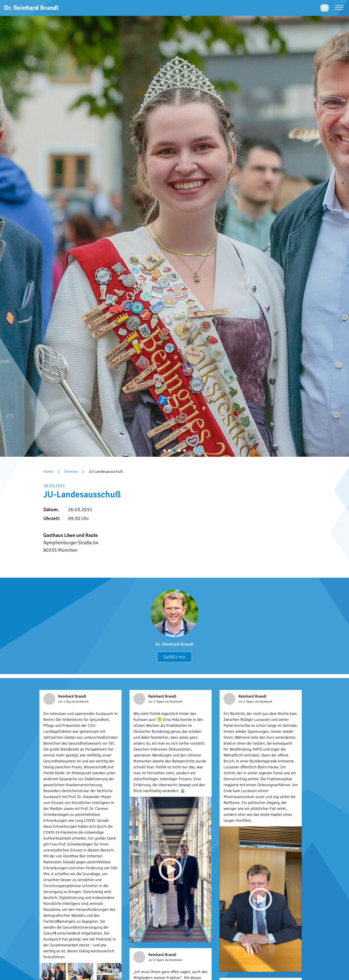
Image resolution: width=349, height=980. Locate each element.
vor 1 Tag (65, 702)
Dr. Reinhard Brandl (174, 644)
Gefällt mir (174, 657)
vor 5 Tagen (157, 960)
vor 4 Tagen (247, 702)
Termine (71, 472)
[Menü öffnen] (339, 8)
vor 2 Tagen (157, 702)
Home (48, 472)
